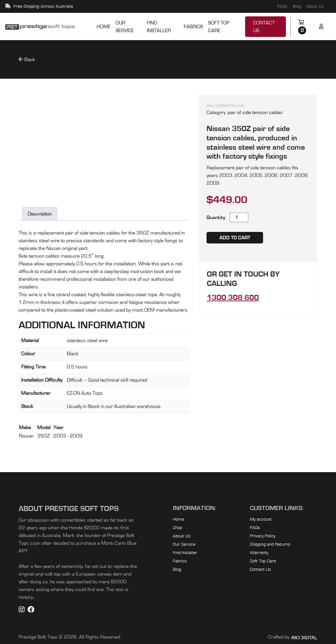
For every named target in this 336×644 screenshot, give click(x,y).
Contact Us (264, 27)
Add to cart (235, 238)
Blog (297, 6)
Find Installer (159, 27)
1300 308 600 (233, 298)
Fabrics (193, 27)
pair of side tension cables (255, 112)
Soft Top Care (219, 27)
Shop (177, 528)
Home (104, 27)
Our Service (125, 27)
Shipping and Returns (270, 544)
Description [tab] (40, 214)
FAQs (282, 6)
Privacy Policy (263, 536)
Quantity (216, 217)
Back (27, 59)
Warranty (259, 553)
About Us (315, 6)
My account (261, 519)
